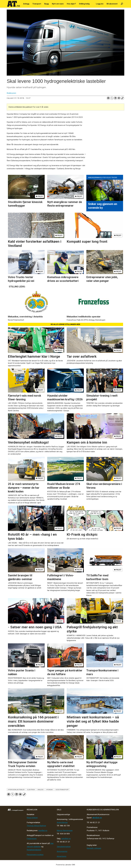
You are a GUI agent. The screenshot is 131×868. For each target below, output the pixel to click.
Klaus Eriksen (32, 818)
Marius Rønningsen (65, 830)
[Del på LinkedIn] (115, 98)
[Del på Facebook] (108, 98)
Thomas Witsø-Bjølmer (36, 826)
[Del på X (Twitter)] (112, 98)
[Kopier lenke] (122, 98)
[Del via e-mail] (119, 98)
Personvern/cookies (35, 855)
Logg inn (100, 4)
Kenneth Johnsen (94, 848)
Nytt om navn (58, 4)
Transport (37, 4)
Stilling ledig (84, 4)
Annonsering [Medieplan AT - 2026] (62, 851)
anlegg (41, 790)
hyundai (50, 790)
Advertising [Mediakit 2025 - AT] (62, 856)
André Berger (62, 822)
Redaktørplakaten (34, 850)
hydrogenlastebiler (16, 790)
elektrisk (31, 790)
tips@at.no (43, 830)
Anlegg (26, 4)
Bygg (47, 4)
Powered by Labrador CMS (66, 865)
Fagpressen (32, 839)
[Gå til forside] (14, 4)
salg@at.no (66, 839)
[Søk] (122, 4)
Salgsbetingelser (64, 847)
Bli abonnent (112, 4)
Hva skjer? (71, 4)
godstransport (62, 790)
